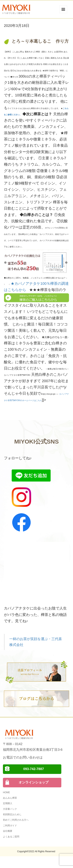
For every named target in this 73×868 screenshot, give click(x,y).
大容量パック (10, 809)
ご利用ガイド (10, 826)
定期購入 (8, 803)
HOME (6, 792)
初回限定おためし (12, 814)
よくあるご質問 (11, 837)
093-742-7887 (34, 769)
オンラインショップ (34, 782)
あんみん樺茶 (10, 798)
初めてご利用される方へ (16, 820)
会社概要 (8, 831)
